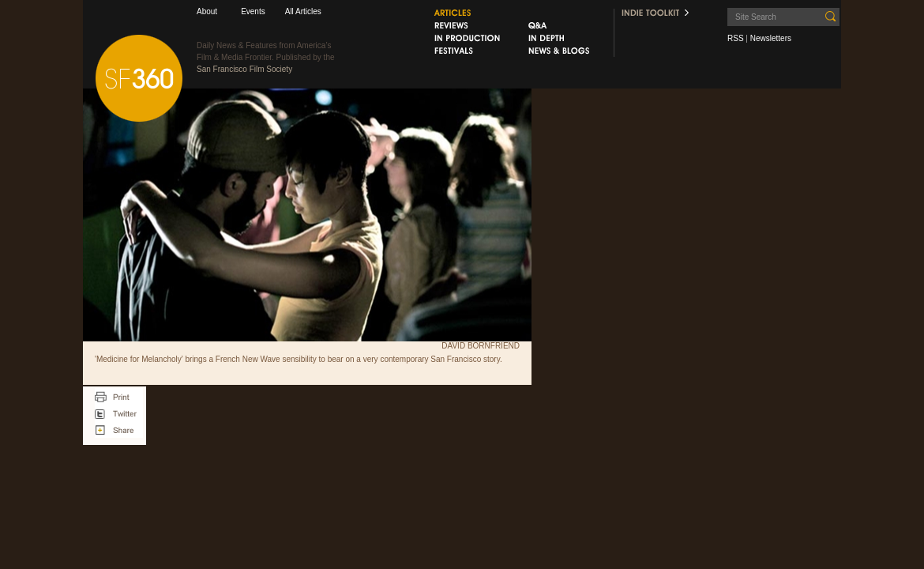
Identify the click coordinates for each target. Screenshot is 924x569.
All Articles (303, 11)
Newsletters (771, 38)
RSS (736, 38)
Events (253, 11)
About (207, 11)
